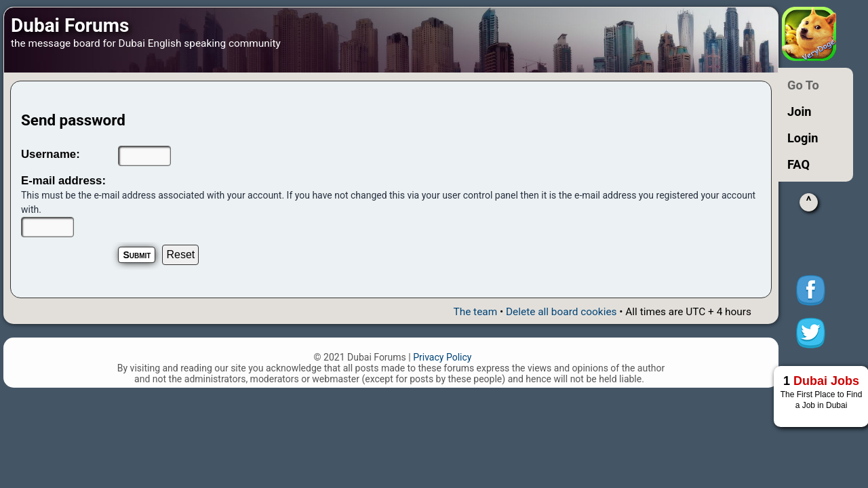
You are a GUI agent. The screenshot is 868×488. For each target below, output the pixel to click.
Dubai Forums (70, 25)
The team (475, 312)
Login (803, 138)
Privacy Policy (442, 357)
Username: (51, 154)
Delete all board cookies (561, 312)
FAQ (798, 164)
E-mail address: (63, 181)
